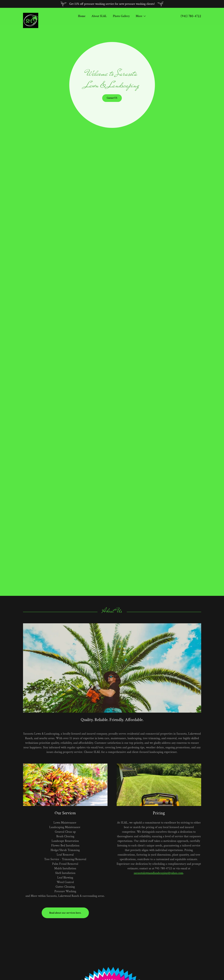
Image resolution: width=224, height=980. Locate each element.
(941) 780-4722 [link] (191, 16)
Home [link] (82, 16)
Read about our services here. (65, 913)
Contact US (112, 98)
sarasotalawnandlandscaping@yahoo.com (159, 873)
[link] (45, 14)
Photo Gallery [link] (121, 16)
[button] (141, 16)
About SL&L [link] (99, 16)
